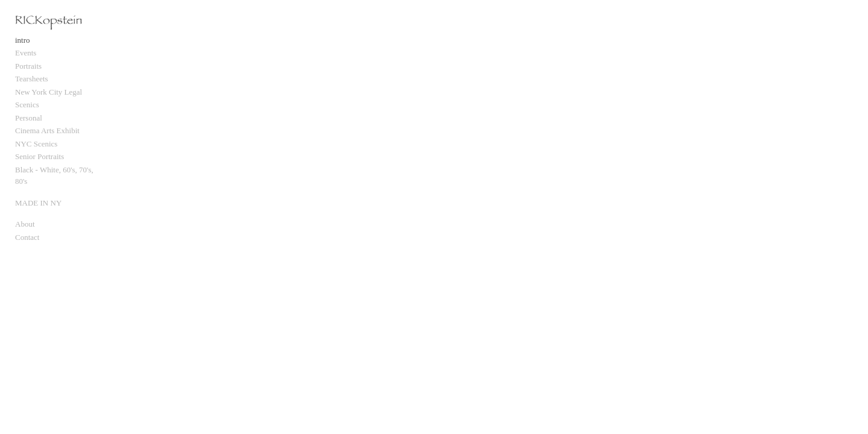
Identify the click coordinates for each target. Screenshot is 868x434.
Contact (27, 231)
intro (23, 46)
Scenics (27, 111)
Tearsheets (32, 85)
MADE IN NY (38, 197)
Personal (29, 124)
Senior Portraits (39, 162)
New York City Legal (49, 98)
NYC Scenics (36, 150)
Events (26, 59)
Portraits (28, 72)
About (25, 219)
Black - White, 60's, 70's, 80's (61, 176)
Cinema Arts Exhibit (47, 137)
